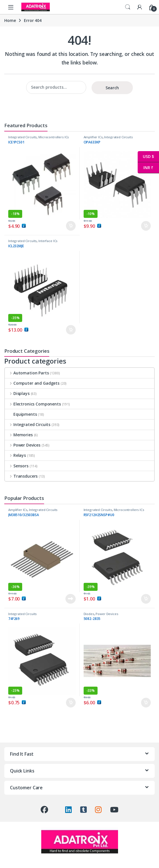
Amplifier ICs (93, 137)
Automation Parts (27, 373)
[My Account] (140, 7)
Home (10, 20)
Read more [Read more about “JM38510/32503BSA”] (71, 599)
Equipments (21, 414)
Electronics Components (33, 404)
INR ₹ (145, 168)
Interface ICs (48, 241)
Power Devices (23, 445)
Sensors (17, 466)
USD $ (146, 157)
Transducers (21, 476)
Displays (17, 393)
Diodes (89, 614)
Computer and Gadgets (32, 383)
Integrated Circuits (22, 137)
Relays (15, 455)
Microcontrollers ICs (54, 137)
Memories (19, 435)
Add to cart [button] (71, 226)
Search (128, 7)
